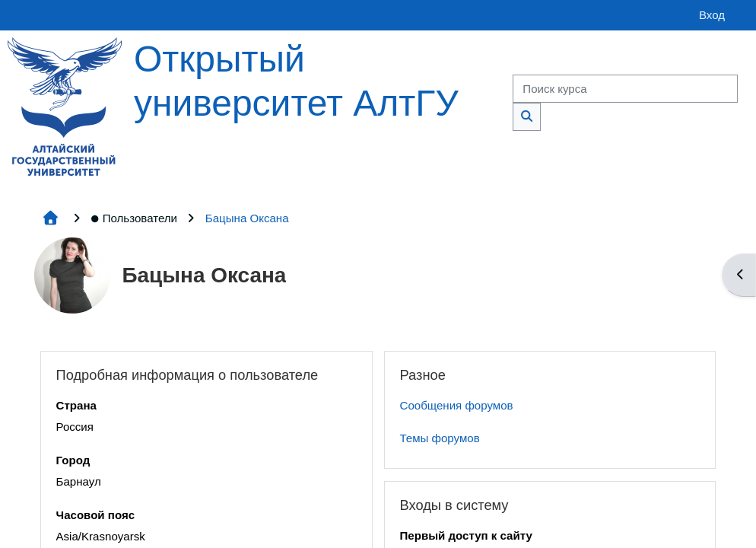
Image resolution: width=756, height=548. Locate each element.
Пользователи (134, 218)
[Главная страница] (65, 105)
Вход (712, 15)
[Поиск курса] (625, 89)
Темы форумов (440, 438)
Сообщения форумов (457, 405)
